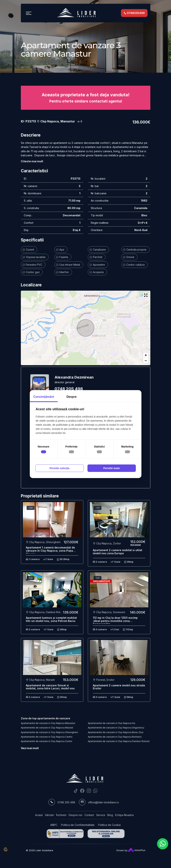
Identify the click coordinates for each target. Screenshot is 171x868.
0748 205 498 (69, 389)
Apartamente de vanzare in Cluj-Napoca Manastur (48, 723)
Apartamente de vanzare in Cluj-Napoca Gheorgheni (49, 732)
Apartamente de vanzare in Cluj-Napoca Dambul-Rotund (119, 741)
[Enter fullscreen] (146, 295)
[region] (86, 328)
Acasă (39, 815)
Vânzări (49, 815)
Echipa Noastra (124, 815)
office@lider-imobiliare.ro (103, 802)
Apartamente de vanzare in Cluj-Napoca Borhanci (115, 737)
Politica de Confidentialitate (78, 825)
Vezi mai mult (30, 748)
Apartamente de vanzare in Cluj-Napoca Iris (112, 723)
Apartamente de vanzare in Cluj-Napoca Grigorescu (116, 728)
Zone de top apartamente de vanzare (45, 718)
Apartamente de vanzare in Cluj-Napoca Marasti (47, 728)
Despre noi (75, 815)
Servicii (101, 815)
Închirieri (61, 815)
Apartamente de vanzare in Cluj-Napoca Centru (47, 737)
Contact (89, 815)
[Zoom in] (146, 355)
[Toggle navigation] (29, 13)
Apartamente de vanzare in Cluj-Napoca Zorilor (47, 741)
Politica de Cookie (110, 825)
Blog (110, 815)
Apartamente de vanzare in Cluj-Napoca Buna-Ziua (116, 732)
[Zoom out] (146, 361)
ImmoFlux (137, 850)
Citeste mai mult (32, 161)
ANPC (54, 825)
